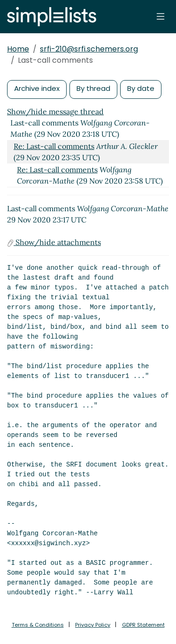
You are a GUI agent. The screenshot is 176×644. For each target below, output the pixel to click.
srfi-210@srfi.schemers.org (89, 49)
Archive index (37, 88)
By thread (93, 88)
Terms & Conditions (38, 625)
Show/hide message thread (55, 111)
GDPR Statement (143, 625)
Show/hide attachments (54, 242)
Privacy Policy (93, 625)
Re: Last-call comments (54, 146)
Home (18, 49)
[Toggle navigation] (161, 16)
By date (141, 88)
